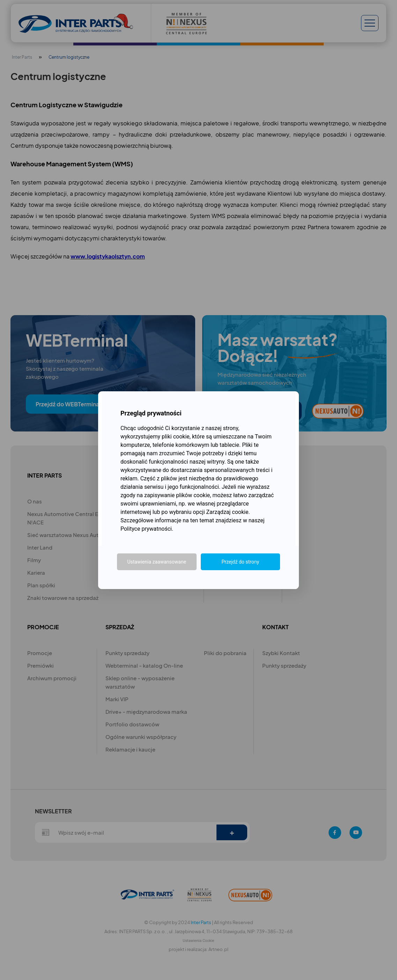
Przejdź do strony (240, 562)
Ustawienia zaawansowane (157, 562)
